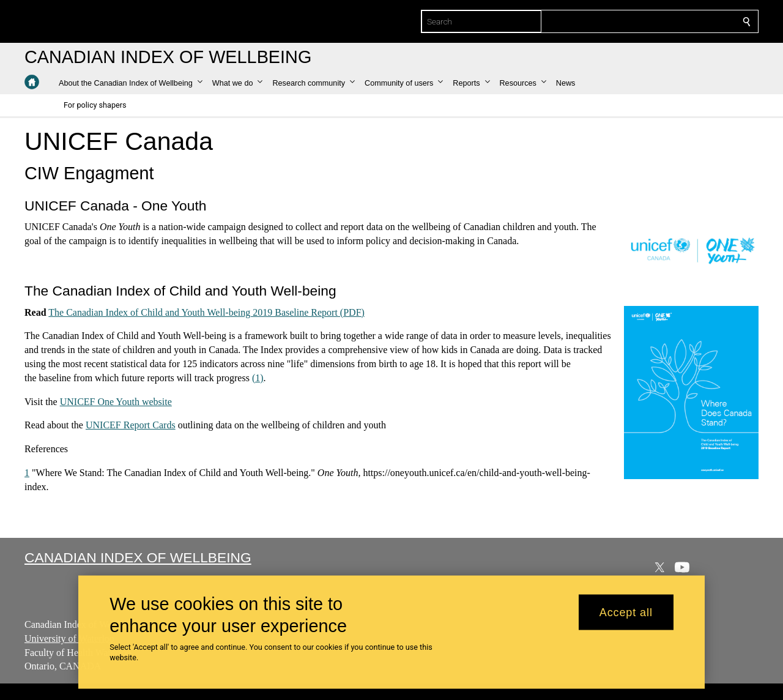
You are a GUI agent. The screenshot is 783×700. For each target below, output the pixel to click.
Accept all (626, 612)
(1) (258, 378)
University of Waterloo (69, 639)
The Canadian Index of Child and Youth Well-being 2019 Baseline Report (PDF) (206, 312)
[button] (131, 83)
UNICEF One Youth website (116, 401)
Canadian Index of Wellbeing (138, 557)
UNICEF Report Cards (131, 425)
